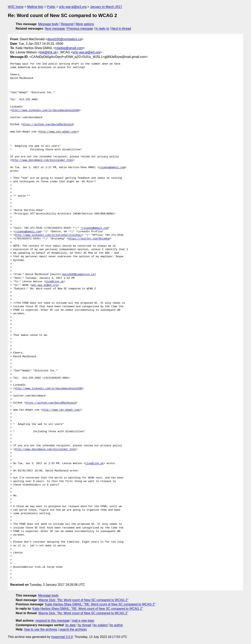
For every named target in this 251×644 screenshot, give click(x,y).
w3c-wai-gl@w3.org (73, 7)
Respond (67, 24)
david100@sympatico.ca (64, 39)
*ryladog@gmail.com (94, 228)
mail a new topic (83, 621)
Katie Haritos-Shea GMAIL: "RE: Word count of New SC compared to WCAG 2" (100, 604)
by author (116, 625)
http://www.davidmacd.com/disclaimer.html (42, 160)
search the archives (73, 629)
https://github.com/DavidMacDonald (48, 125)
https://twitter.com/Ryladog (89, 239)
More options (85, 24)
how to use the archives (41, 629)
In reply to (102, 29)
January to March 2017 (106, 7)
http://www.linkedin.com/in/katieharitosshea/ (48, 235)
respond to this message (52, 621)
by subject (100, 625)
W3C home (16, 7)
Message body (48, 24)
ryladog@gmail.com (69, 48)
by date (70, 625)
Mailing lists (35, 7)
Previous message (80, 29)
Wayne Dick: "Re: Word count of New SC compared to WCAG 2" (84, 600)
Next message (55, 29)
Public (51, 7)
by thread (85, 625)
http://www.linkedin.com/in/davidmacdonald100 (45, 110)
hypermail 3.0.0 (62, 637)
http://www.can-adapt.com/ (58, 132)
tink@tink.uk (48, 52)
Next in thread (121, 29)
